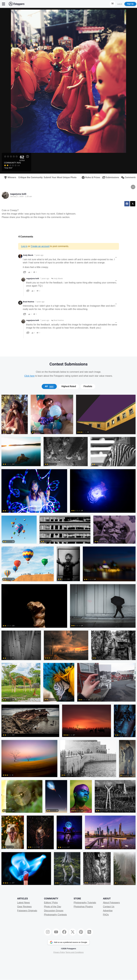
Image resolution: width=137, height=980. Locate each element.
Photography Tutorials (85, 903)
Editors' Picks (51, 903)
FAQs (106, 915)
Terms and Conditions (75, 952)
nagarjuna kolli (18, 194)
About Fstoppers (111, 903)
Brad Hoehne (29, 302)
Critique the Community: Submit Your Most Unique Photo (47, 177)
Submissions (110, 177)
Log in (24, 246)
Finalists (88, 386)
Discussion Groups (54, 911)
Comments (128, 177)
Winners (9, 177)
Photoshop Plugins (83, 907)
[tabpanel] (68, 641)
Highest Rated (69, 386)
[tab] (49, 386)
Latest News (23, 903)
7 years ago (39, 255)
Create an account (40, 246)
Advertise (108, 911)
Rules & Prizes (90, 177)
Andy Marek (28, 255)
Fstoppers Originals (27, 911)
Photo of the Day (53, 907)
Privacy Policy (59, 952)
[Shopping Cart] (112, 4)
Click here (29, 376)
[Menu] (4, 4)
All (49, 386)
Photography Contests (55, 915)
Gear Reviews (24, 907)
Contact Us (109, 907)
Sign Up (130, 4)
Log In (120, 4)
